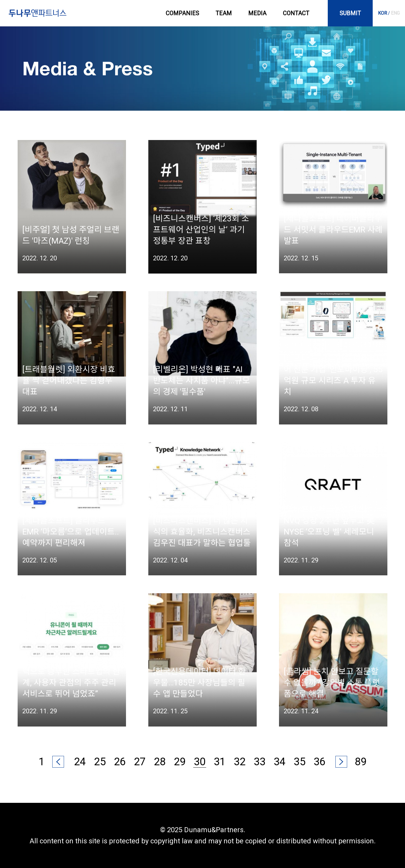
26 (120, 762)
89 (361, 762)
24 (80, 762)
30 (200, 762)
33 (260, 762)
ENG (395, 13)
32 (240, 762)
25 (100, 762)
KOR (383, 13)
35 (300, 762)
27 (140, 762)
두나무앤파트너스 (38, 13)
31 (220, 762)
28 (160, 762)
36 (320, 762)
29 (180, 762)
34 (280, 762)
